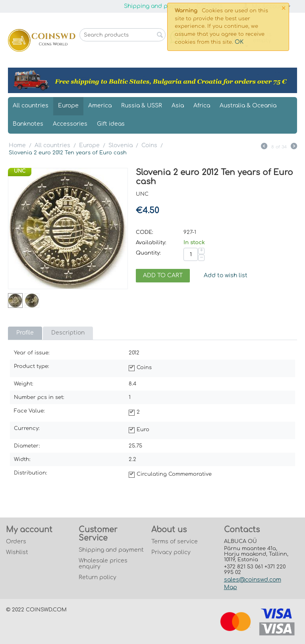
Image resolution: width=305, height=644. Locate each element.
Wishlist (17, 552)
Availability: (151, 243)
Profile (25, 333)
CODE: (145, 232)
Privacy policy (171, 552)
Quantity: (148, 253)
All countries (31, 106)
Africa (202, 106)
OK (239, 42)
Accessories (70, 124)
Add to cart (163, 275)
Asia (178, 106)
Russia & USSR (142, 106)
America (100, 106)
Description (68, 333)
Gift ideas (111, 124)
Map (231, 587)
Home (17, 145)
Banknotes (28, 124)
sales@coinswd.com (253, 580)
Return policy (97, 577)
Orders (16, 542)
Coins (149, 145)
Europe (68, 106)
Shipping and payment (156, 6)
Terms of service (175, 542)
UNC (20, 171)
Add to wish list (226, 275)
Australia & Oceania (248, 106)
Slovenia (121, 145)
